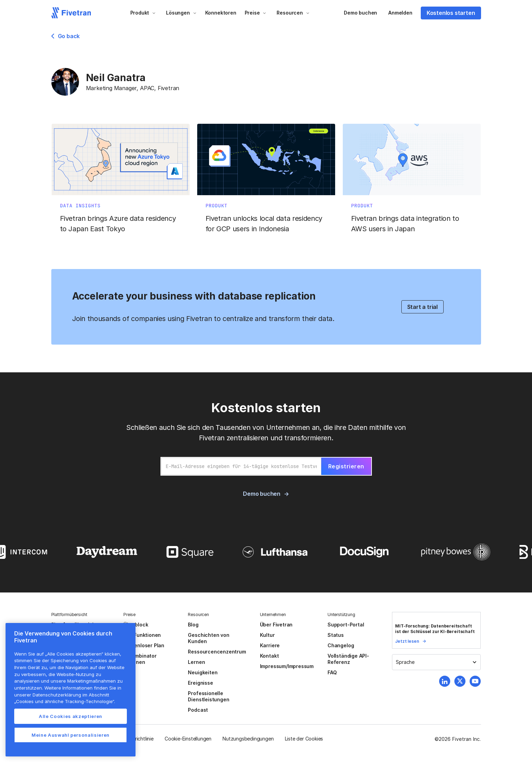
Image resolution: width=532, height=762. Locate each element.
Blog (193, 625)
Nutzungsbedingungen (248, 739)
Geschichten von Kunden (208, 638)
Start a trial (423, 307)
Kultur (267, 635)
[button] (143, 13)
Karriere (270, 645)
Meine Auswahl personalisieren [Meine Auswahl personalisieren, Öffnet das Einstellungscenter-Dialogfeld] (71, 735)
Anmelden (400, 13)
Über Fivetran (276, 625)
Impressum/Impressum (287, 666)
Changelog (341, 645)
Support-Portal (346, 625)
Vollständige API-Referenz (348, 659)
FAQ (332, 672)
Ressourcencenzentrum (217, 652)
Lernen (196, 662)
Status (336, 635)
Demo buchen (360, 13)
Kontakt (269, 656)
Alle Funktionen (142, 635)
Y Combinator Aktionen (140, 659)
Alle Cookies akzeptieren (71, 716)
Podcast (198, 710)
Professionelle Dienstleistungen (208, 696)
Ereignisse (200, 683)
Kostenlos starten (451, 13)
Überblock (136, 625)
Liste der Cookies (304, 739)
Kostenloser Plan (144, 645)
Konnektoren (221, 13)
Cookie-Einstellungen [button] (188, 739)
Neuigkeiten (203, 672)
